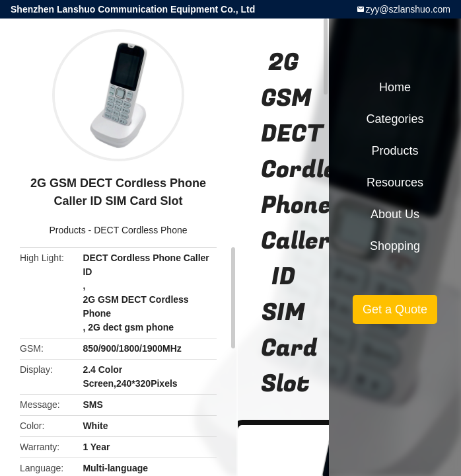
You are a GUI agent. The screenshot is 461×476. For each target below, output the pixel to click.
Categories (395, 119)
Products (67, 230)
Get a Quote (395, 309)
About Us (395, 214)
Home (395, 87)
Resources (395, 182)
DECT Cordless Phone (140, 230)
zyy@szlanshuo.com (408, 9)
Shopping (395, 246)
